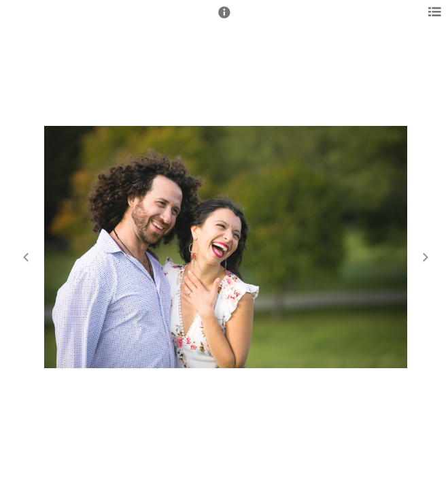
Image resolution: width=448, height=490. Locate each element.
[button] (224, 18)
